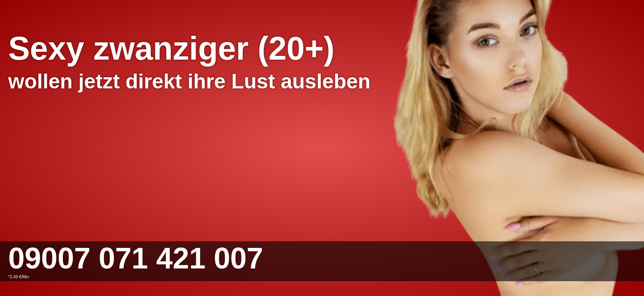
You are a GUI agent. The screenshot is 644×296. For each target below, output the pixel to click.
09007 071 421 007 (136, 258)
